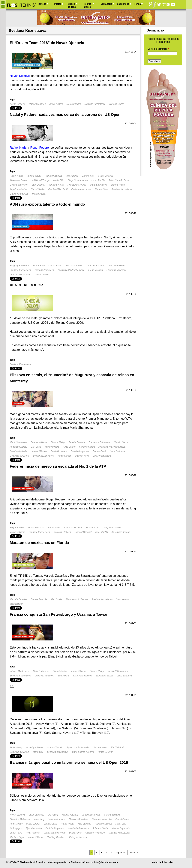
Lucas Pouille (98, 180)
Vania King (39, 819)
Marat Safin (39, 266)
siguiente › (121, 853)
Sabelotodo (123, 4)
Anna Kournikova (116, 266)
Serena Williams (39, 442)
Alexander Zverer (95, 266)
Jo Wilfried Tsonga (40, 180)
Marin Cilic (58, 180)
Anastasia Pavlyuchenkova (71, 270)
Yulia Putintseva (41, 671)
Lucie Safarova (117, 451)
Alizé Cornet (69, 447)
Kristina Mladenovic (19, 671)
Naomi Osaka (38, 189)
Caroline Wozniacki (58, 189)
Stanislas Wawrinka (102, 819)
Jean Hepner (16, 604)
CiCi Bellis (36, 447)
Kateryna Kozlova (78, 837)
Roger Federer (34, 176)
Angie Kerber (64, 456)
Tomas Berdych (105, 752)
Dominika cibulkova (19, 456)
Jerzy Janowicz (37, 815)
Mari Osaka (57, 599)
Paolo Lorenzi (33, 824)
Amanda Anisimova (44, 270)
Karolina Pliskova (62, 532)
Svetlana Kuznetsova (95, 104)
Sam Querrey (38, 185)
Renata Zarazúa (77, 442)
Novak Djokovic (18, 104)
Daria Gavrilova (41, 275)
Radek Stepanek (37, 104)
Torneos (42, 4)
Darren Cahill (100, 451)
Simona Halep (118, 185)
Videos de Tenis (72, 5)
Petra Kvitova (39, 194)
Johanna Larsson (57, 819)
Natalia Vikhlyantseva (118, 671)
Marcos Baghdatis (121, 828)
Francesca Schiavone (99, 442)
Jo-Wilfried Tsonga (121, 532)
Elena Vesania (96, 270)
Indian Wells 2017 (73, 528)
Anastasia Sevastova (78, 828)
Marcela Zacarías (18, 599)
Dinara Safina (55, 266)
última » (134, 853)
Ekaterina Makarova (81, 189)
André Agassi (56, 104)
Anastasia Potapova (20, 275)
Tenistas (57, 4)
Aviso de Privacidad (163, 862)
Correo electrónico (158, 49)
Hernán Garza (121, 442)
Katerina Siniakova (82, 676)
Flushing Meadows (56, 837)
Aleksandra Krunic (77, 185)
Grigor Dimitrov (106, 176)
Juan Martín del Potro (55, 833)
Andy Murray (16, 747)
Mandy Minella (52, 447)
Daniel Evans (122, 819)
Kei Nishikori (117, 747)
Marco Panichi (73, 104)
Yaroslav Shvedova (79, 819)
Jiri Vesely (53, 815)
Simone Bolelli (116, 104)
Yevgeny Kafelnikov (20, 266)
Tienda (137, 4)
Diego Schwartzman (78, 180)
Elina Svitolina (60, 671)
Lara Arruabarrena (102, 456)
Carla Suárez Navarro (83, 752)
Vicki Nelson (122, 599)
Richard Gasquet (53, 176)
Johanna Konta (56, 185)
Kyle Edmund (84, 824)
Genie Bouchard (59, 451)
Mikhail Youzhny (70, 815)
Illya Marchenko (34, 828)
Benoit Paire (16, 833)
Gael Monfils (102, 532)
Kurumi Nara (101, 189)
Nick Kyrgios (72, 176)
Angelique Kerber (18, 189)
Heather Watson (39, 451)
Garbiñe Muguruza (19, 194)
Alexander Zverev (19, 180)
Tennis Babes (88, 5)
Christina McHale (18, 451)
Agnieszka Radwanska (78, 747)
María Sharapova (98, 185)
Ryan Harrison (33, 833)
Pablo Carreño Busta (119, 180)
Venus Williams (17, 532)
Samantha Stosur (104, 676)
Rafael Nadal (16, 176)
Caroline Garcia (87, 447)
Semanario (106, 4)
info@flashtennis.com (106, 862)
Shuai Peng (64, 676)
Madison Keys (82, 456)
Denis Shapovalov (19, 185)
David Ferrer (88, 176)
